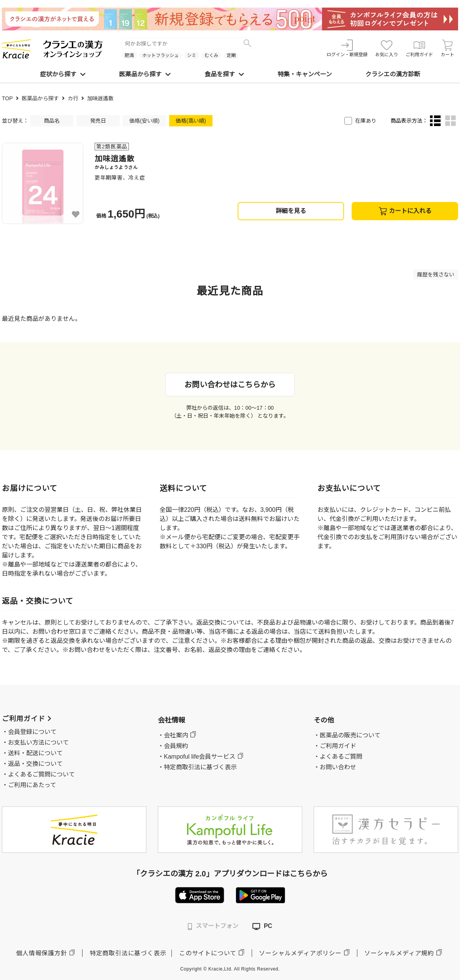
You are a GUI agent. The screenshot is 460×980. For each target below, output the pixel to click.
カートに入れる (405, 211)
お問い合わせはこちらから (230, 385)
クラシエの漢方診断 (393, 74)
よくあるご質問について (41, 774)
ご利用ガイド (419, 48)
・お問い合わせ (335, 767)
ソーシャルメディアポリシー (300, 953)
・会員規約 (173, 746)
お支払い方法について (38, 742)
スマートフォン (213, 926)
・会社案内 (173, 735)
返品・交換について (35, 764)
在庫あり (366, 121)
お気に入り (387, 48)
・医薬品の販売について (347, 735)
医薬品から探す (145, 74)
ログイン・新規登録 (347, 48)
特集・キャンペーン (305, 74)
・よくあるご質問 (338, 757)
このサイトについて (208, 953)
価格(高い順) (191, 121)
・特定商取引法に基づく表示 (197, 767)
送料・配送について (35, 753)
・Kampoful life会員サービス (197, 757)
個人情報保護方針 (41, 953)
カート (447, 48)
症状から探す (63, 74)
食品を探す (224, 74)
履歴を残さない (436, 275)
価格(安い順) (144, 121)
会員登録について (32, 732)
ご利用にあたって (32, 785)
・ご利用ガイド (335, 746)
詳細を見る (291, 211)
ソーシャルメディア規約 (399, 953)
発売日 (98, 121)
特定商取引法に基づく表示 (128, 953)
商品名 (52, 121)
